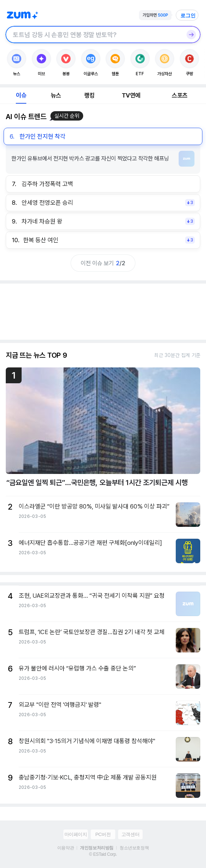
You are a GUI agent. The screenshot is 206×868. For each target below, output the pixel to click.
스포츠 (180, 95)
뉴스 (56, 95)
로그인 (188, 15)
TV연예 (131, 95)
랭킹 (89, 95)
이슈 (21, 95)
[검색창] (94, 35)
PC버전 (103, 834)
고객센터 (130, 834)
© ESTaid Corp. (103, 854)
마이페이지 (76, 834)
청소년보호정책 (134, 848)
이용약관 (66, 848)
